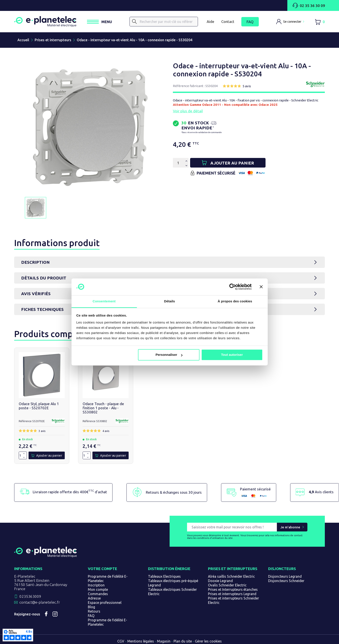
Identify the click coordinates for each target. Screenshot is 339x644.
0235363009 (30, 596)
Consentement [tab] (104, 301)
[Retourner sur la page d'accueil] (45, 556)
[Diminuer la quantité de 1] (24, 457)
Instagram (55, 614)
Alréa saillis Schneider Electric (231, 576)
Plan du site (183, 641)
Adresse (94, 598)
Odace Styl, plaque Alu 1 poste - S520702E (39, 406)
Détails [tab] (170, 301)
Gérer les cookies (208, 641)
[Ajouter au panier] (248, 163)
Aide (210, 21)
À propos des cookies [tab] (235, 301)
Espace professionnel (105, 603)
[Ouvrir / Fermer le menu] (100, 22)
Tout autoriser (232, 355)
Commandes (98, 594)
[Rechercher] (135, 22)
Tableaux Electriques (164, 576)
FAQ (250, 22)
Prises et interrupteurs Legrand (232, 594)
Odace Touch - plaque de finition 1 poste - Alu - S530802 (103, 408)
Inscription (96, 585)
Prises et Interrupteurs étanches (233, 589)
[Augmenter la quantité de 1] (24, 454)
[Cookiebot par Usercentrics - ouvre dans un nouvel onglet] (233, 287)
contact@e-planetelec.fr (40, 602)
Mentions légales (141, 641)
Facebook (46, 614)
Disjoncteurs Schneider (286, 581)
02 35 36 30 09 (309, 5)
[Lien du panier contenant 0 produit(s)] (320, 22)
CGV (121, 641)
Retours (94, 611)
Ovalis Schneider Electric (227, 585)
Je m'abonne (290, 527)
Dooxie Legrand (220, 581)
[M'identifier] (290, 22)
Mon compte (98, 589)
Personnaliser (169, 355)
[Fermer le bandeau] (261, 287)
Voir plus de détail (188, 111)
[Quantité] (178, 163)
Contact (228, 21)
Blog (91, 607)
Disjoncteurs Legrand (285, 576)
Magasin (164, 641)
